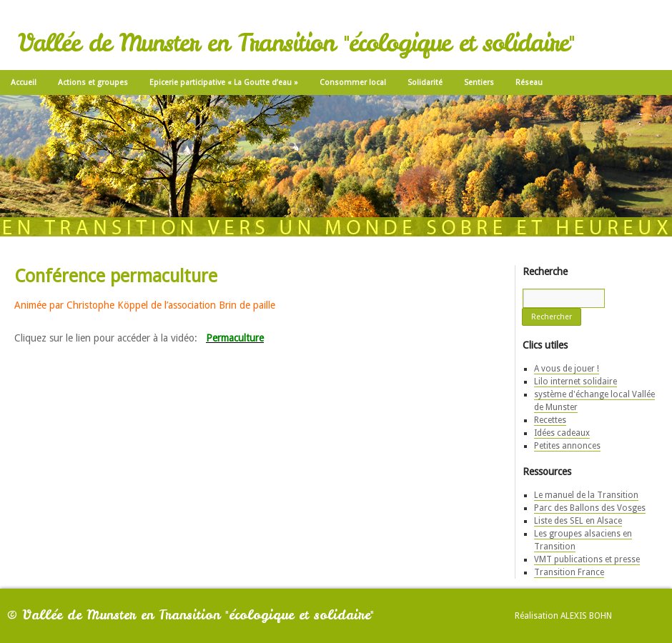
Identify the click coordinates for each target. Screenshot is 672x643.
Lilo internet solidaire (575, 382)
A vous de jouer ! (567, 369)
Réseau (529, 83)
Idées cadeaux (562, 433)
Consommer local (353, 83)
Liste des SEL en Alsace (578, 521)
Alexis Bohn (586, 616)
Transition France (569, 572)
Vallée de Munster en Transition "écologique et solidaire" (296, 43)
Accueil (24, 83)
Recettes (550, 420)
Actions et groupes (93, 83)
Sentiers (479, 83)
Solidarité (425, 83)
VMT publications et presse (587, 559)
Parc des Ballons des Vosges (590, 508)
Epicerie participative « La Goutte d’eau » (224, 83)
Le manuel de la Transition (586, 495)
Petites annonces (567, 446)
